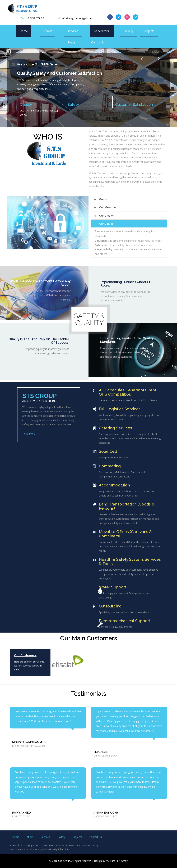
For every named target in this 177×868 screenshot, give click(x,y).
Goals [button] (101, 199)
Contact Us (99, 42)
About (48, 31)
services (73, 31)
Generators (102, 31)
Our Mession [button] (105, 207)
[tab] (129, 199)
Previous (142, 63)
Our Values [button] (104, 224)
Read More (29, 434)
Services (45, 837)
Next (158, 62)
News (72, 42)
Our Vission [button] (105, 216)
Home (24, 31)
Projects (149, 31)
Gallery (129, 31)
